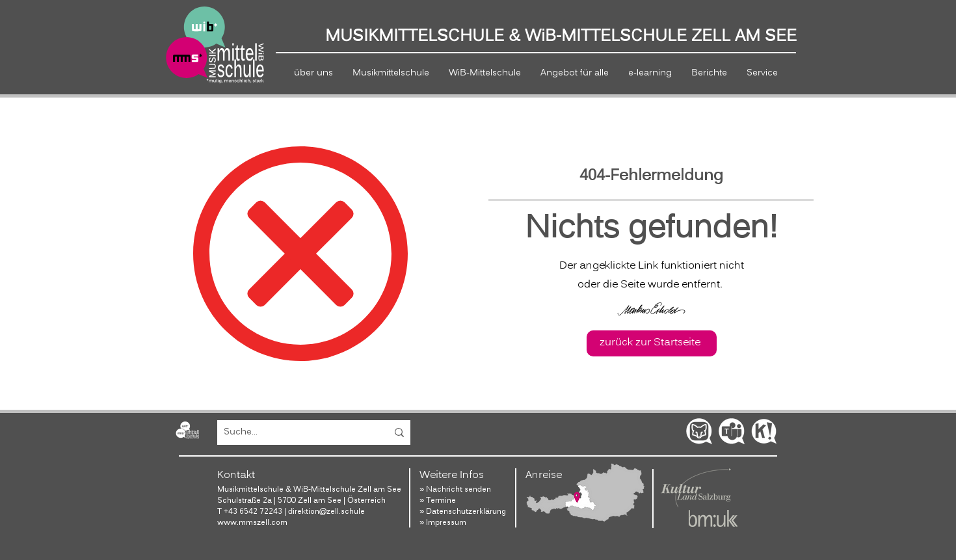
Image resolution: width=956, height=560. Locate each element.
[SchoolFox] (699, 431)
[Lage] (586, 493)
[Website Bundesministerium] (713, 518)
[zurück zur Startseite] (652, 343)
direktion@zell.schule (327, 512)
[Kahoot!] (764, 431)
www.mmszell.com (252, 523)
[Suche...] (296, 433)
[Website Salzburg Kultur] (696, 488)
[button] (313, 73)
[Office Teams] (732, 431)
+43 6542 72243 (253, 512)
